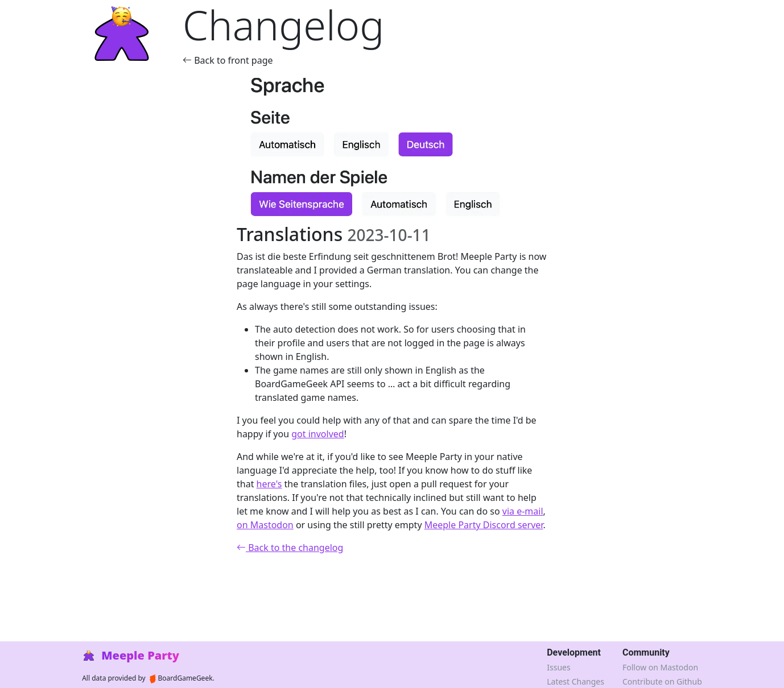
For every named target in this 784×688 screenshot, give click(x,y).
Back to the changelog (290, 548)
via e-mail (523, 511)
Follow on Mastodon (660, 667)
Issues (558, 667)
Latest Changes (575, 681)
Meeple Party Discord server (484, 525)
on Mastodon (265, 525)
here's (269, 484)
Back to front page (228, 60)
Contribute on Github (662, 681)
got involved (317, 434)
